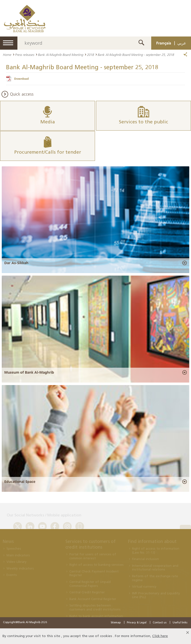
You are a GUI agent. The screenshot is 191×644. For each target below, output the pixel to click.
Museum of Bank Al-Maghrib (29, 372)
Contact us (160, 623)
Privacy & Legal (137, 623)
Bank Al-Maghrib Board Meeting (60, 55)
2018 (90, 55)
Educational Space (20, 482)
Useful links (180, 623)
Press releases (24, 55)
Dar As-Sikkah (16, 263)
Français (164, 43)
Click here (160, 636)
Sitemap (116, 623)
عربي (182, 43)
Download (21, 79)
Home (7, 55)
